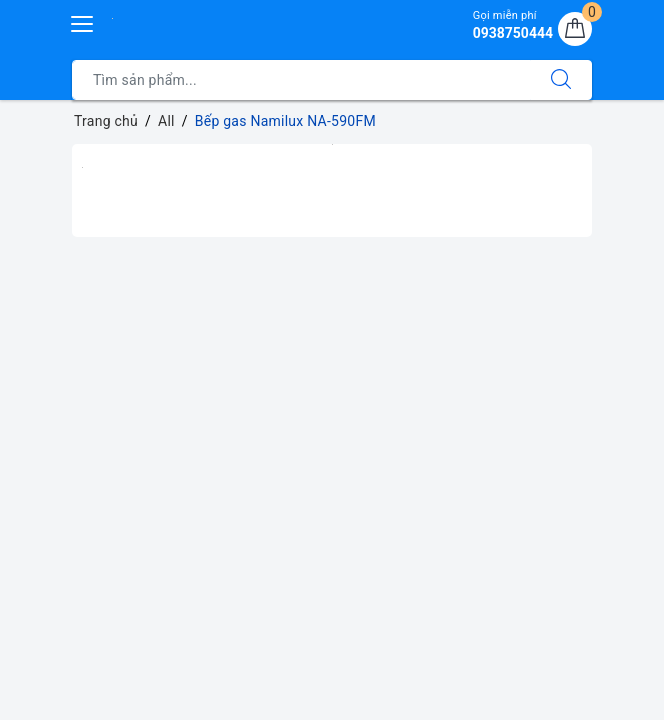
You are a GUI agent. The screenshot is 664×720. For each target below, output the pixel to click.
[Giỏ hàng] (575, 29)
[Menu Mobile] (83, 21)
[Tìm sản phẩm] (301, 80)
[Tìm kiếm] (561, 80)
